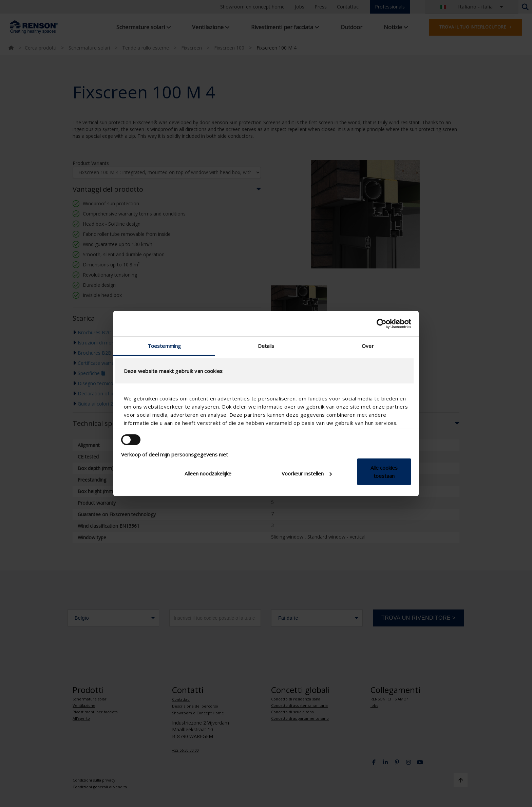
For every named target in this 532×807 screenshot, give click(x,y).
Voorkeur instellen (307, 473)
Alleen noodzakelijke (208, 473)
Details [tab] (266, 346)
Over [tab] (368, 346)
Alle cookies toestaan (384, 472)
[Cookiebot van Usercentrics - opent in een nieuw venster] (382, 323)
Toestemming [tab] (164, 346)
